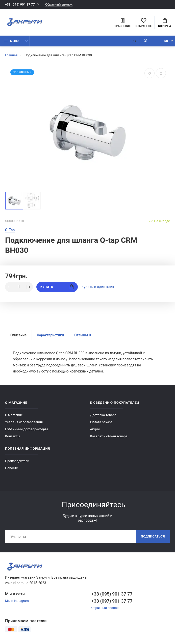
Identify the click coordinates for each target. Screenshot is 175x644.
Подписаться (153, 536)
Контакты (13, 436)
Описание (18, 335)
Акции (95, 429)
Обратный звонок (59, 4)
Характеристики (50, 335)
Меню (11, 41)
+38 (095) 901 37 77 (20, 4)
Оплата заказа (101, 422)
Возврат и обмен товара (109, 436)
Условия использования (24, 422)
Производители (17, 461)
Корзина (165, 23)
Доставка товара (103, 415)
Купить (57, 287)
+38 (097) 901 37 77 (112, 601)
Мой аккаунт (146, 40)
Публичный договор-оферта (27, 429)
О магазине (14, 415)
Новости (12, 468)
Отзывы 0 (83, 335)
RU (166, 41)
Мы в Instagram (17, 601)
